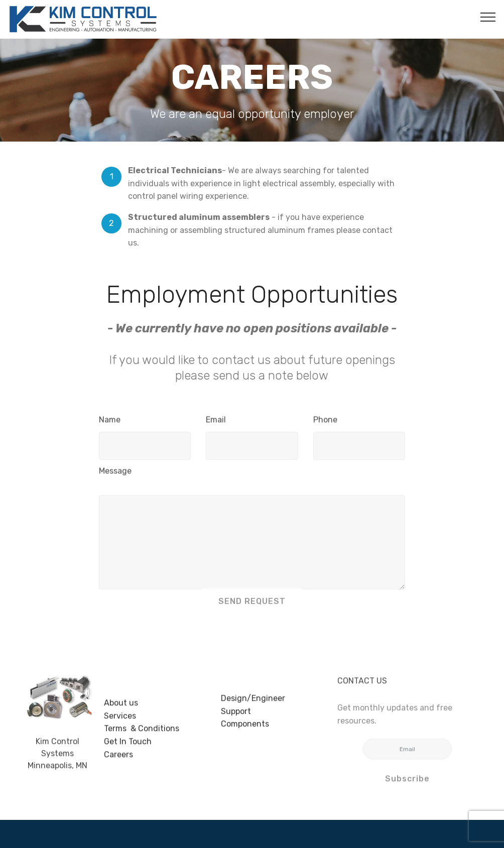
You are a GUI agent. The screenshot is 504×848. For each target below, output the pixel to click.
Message (115, 474)
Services (120, 731)
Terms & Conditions (142, 744)
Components (245, 733)
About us (121, 719)
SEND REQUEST (252, 607)
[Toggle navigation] (488, 17)
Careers (118, 770)
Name (110, 422)
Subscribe (407, 784)
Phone (325, 422)
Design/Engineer (253, 708)
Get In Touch (128, 757)
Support (236, 720)
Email (216, 422)
